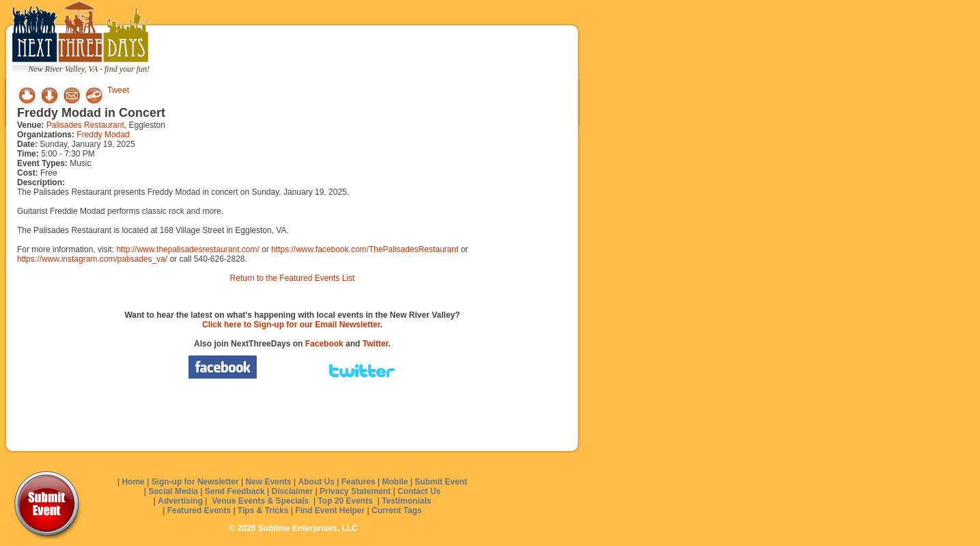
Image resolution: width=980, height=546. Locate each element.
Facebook (324, 344)
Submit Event (441, 482)
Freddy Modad (103, 135)
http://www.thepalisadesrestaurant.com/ (187, 249)
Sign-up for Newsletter (195, 482)
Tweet (118, 90)
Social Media (173, 491)
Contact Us (419, 491)
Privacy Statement (355, 491)
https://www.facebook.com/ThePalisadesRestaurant (365, 249)
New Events (268, 482)
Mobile (395, 482)
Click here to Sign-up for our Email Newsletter (291, 325)
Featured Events (199, 510)
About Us (317, 482)
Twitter (376, 344)
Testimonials (406, 501)
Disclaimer (293, 491)
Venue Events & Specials (260, 501)
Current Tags (397, 510)
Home (133, 482)
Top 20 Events (345, 501)
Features (359, 482)
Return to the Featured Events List (293, 278)
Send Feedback (235, 491)
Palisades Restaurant (85, 125)
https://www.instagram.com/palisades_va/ (92, 259)
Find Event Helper (330, 510)
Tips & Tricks (263, 510)
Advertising (180, 501)
